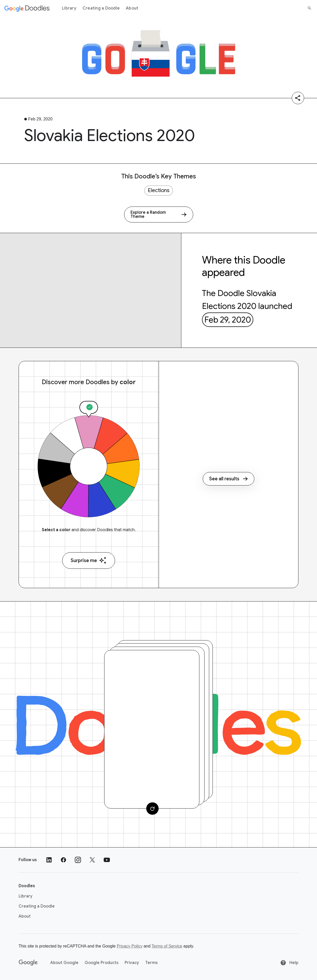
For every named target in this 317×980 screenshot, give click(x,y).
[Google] (28, 963)
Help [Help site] (289, 963)
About (132, 8)
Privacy (132, 963)
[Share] (298, 98)
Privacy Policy (130, 946)
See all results (229, 479)
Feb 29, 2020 (228, 320)
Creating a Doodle (101, 8)
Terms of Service (167, 946)
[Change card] (152, 809)
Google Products (101, 963)
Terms (151, 963)
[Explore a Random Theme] (159, 215)
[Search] (310, 8)
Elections (159, 190)
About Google (64, 963)
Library (69, 8)
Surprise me (89, 560)
